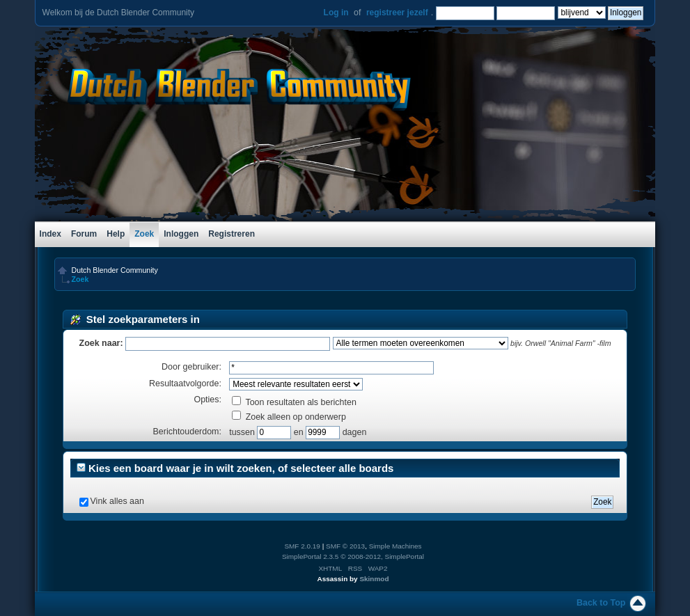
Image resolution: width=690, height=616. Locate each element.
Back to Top (601, 603)
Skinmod (374, 579)
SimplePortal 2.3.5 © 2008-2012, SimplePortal (353, 556)
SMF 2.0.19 (302, 546)
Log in (336, 13)
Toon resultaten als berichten (294, 402)
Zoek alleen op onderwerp (289, 417)
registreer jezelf (397, 13)
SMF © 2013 (345, 546)
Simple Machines (395, 546)
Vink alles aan (117, 501)
